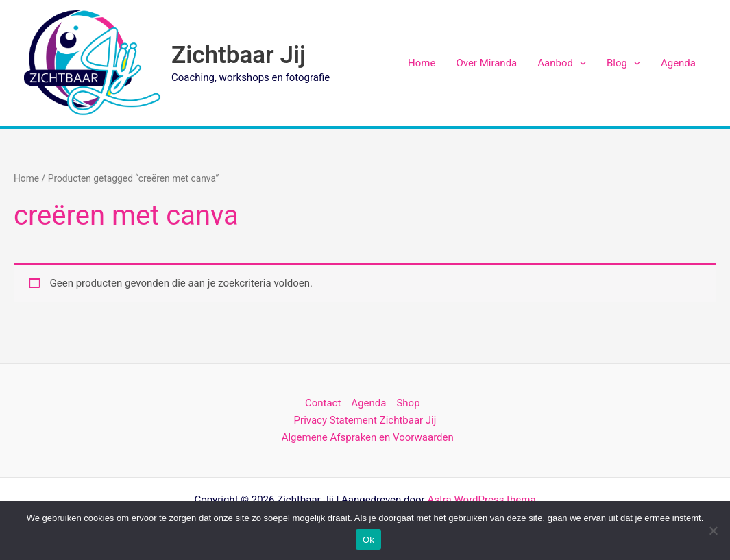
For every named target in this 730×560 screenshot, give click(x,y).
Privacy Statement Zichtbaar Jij (365, 420)
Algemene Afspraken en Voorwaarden (368, 437)
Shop (408, 403)
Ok (368, 540)
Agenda (678, 63)
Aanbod (562, 63)
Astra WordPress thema (481, 500)
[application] (580, 63)
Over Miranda (486, 63)
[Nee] (713, 531)
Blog (623, 63)
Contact (323, 403)
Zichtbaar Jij (239, 55)
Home (422, 63)
